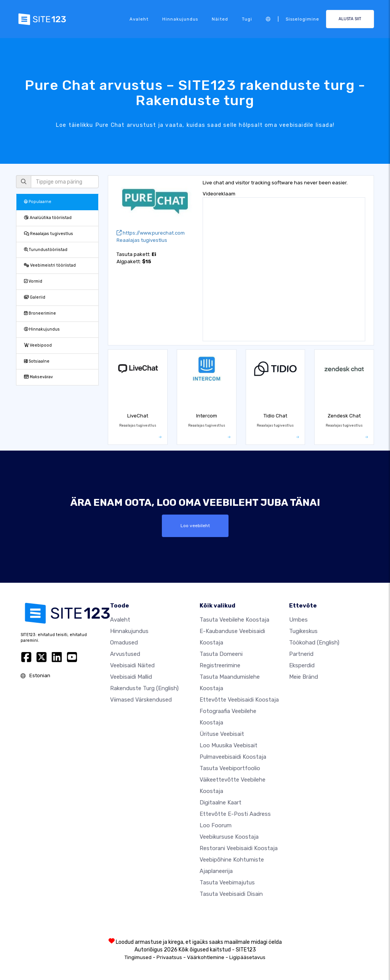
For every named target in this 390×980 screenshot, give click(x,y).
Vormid (33, 281)
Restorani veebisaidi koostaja (239, 848)
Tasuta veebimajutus (227, 882)
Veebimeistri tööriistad (50, 265)
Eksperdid (302, 665)
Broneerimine (40, 313)
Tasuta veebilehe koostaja (234, 619)
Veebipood (38, 345)
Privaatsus (169, 957)
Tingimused (138, 957)
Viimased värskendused (141, 699)
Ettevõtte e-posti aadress (235, 814)
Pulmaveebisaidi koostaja (233, 756)
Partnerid (301, 654)
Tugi (247, 19)
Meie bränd (304, 676)
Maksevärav (38, 377)
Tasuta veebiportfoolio (230, 768)
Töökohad (314, 642)
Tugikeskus (303, 631)
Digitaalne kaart (221, 802)
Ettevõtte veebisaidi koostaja (239, 699)
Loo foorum (216, 825)
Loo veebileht (195, 526)
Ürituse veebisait (222, 734)
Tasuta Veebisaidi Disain (231, 894)
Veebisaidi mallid (131, 676)
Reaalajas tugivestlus (49, 234)
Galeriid (35, 297)
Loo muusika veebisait (229, 745)
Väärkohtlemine (206, 957)
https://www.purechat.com (151, 233)
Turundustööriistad (46, 250)
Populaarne (38, 202)
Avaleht (139, 19)
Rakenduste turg (144, 688)
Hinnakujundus (180, 19)
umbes (298, 619)
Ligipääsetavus (247, 957)
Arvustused (125, 654)
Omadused (124, 642)
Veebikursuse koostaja (229, 836)
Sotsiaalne (37, 361)
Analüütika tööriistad (48, 218)
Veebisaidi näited (132, 665)
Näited (220, 19)
